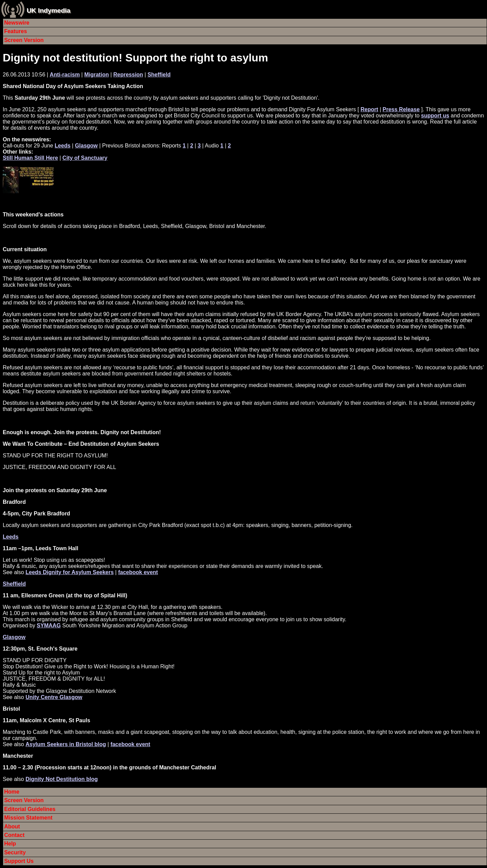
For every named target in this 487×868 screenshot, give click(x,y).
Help (10, 844)
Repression (128, 75)
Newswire (17, 23)
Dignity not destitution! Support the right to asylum (135, 58)
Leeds (62, 146)
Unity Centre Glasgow (54, 697)
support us (435, 116)
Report (370, 109)
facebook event (138, 572)
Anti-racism (65, 75)
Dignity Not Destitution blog (62, 779)
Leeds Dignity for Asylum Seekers (70, 572)
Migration (97, 75)
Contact (14, 835)
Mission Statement (28, 818)
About (12, 827)
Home (12, 792)
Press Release (401, 109)
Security (15, 852)
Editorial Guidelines (30, 809)
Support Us (19, 861)
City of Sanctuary (85, 158)
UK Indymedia (48, 10)
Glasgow (86, 146)
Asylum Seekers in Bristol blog (66, 744)
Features (16, 31)
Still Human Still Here (30, 158)
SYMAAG (49, 625)
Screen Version (24, 40)
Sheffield (159, 75)
